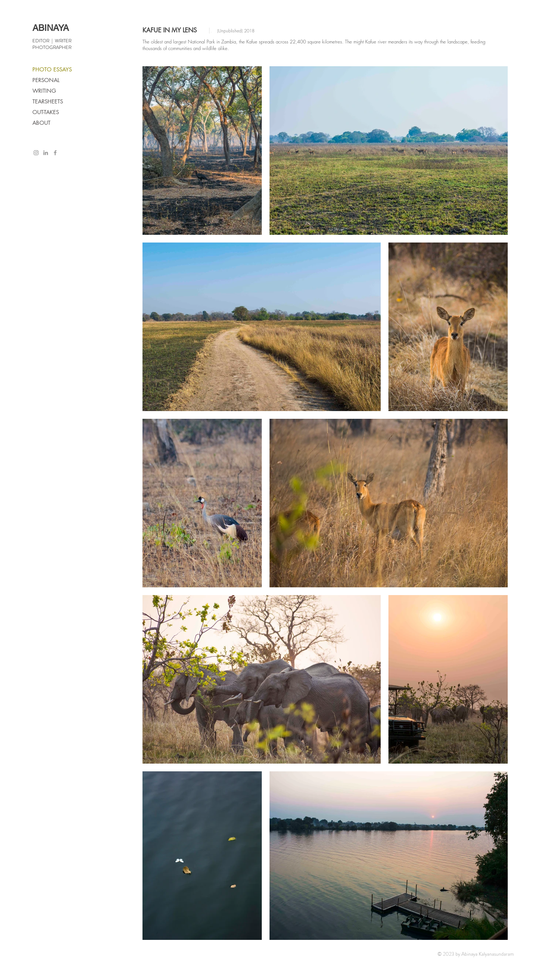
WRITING (44, 91)
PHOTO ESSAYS (52, 69)
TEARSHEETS (48, 101)
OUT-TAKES (46, 112)
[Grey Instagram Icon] (36, 153)
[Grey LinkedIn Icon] (46, 153)
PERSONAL (46, 80)
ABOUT (41, 123)
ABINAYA (51, 28)
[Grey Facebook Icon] (55, 153)
